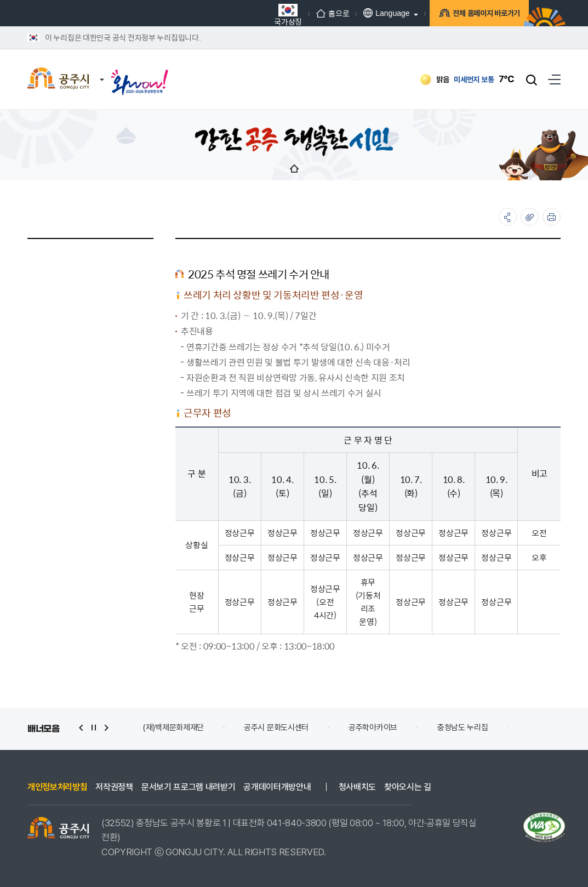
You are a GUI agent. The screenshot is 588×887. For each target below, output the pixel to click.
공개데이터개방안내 (277, 787)
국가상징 (275, 15)
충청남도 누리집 (463, 727)
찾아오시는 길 (408, 787)
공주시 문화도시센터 (276, 727)
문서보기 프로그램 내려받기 (189, 787)
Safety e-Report (558, 727)
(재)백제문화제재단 (173, 727)
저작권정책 (114, 787)
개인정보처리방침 (57, 787)
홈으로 (319, 13)
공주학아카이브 (373, 727)
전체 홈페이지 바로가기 (476, 15)
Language (373, 13)
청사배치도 (357, 787)
